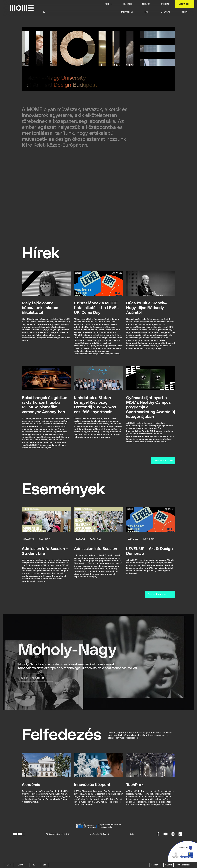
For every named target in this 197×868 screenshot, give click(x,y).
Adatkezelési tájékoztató (100, 834)
